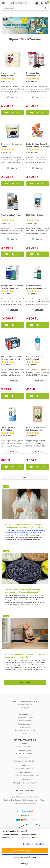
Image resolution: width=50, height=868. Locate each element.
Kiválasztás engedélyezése (25, 857)
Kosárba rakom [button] (12, 112)
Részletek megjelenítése (33, 844)
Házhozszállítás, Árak (25, 705)
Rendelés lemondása (25, 721)
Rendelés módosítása (25, 718)
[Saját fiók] (42, 3)
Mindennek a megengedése (25, 851)
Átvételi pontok (25, 708)
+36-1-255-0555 (28, 794)
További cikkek (25, 683)
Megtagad (25, 864)
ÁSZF (25, 733)
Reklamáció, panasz (25, 724)
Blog (6, 486)
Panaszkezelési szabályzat (25, 730)
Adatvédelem (25, 727)
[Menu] (37, 3)
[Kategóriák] (3, 3)
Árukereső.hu (25, 816)
